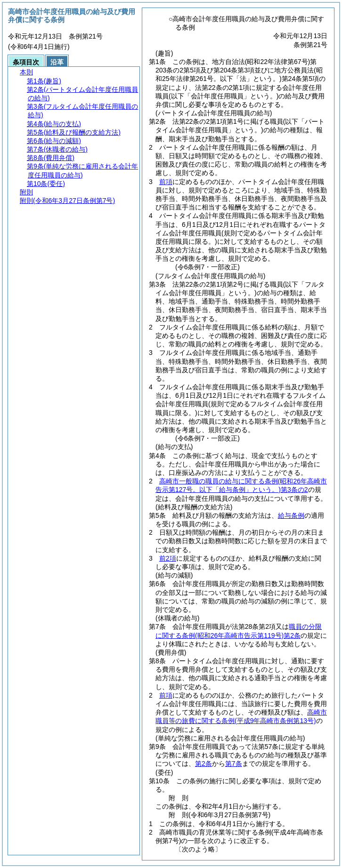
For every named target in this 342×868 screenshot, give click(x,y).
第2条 (204, 764)
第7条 (234, 764)
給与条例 (291, 515)
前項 (166, 182)
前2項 (168, 558)
